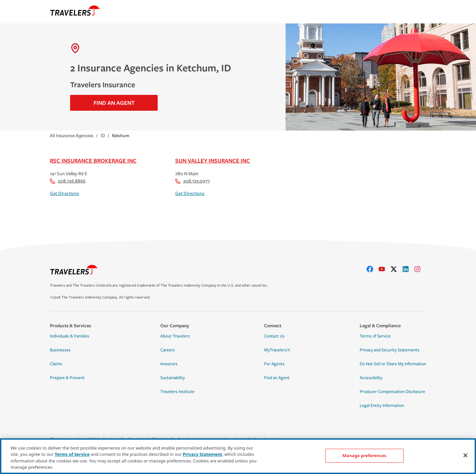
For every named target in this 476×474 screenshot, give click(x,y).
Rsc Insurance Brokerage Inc (93, 160)
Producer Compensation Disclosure (392, 392)
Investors (169, 364)
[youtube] (384, 269)
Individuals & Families (70, 336)
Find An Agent (114, 103)
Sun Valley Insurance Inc (213, 160)
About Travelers (175, 336)
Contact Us (274, 336)
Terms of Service (375, 336)
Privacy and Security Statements (390, 350)
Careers (168, 350)
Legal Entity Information (382, 406)
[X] (396, 269)
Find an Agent (277, 378)
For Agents (274, 364)
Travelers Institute (177, 392)
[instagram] (420, 269)
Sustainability (173, 378)
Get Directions (64, 194)
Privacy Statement (202, 454)
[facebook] (373, 269)
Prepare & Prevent (67, 378)
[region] (238, 456)
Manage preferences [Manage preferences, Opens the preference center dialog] (364, 455)
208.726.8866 (68, 181)
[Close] (465, 455)
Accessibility (371, 378)
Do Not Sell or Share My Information (393, 364)
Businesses (60, 350)
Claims (56, 364)
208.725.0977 (193, 181)
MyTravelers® (277, 350)
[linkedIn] (408, 269)
